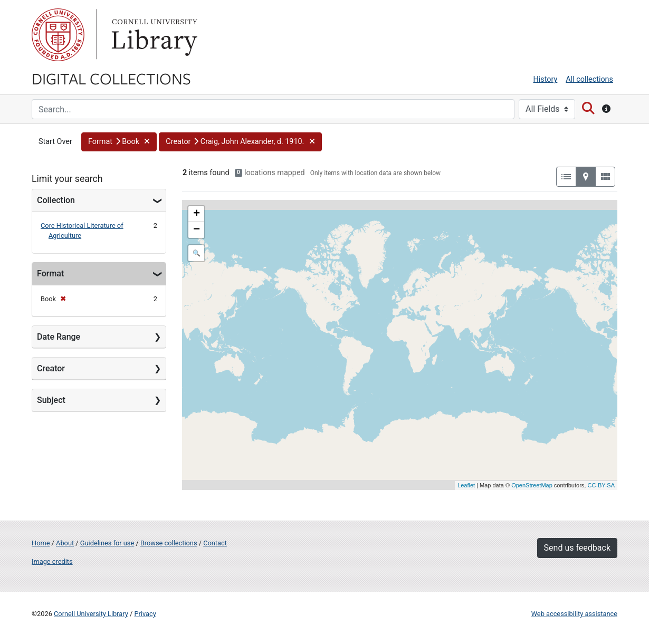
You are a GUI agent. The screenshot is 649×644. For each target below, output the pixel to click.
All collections (589, 79)
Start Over (55, 142)
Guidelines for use (107, 543)
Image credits (52, 561)
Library (153, 35)
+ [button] (197, 214)
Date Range (59, 337)
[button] (119, 142)
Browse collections (169, 543)
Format (50, 273)
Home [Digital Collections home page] (41, 543)
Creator (51, 368)
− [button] (197, 230)
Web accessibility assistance (574, 614)
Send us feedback (577, 548)
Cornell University (58, 35)
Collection (56, 200)
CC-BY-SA (601, 485)
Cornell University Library (91, 614)
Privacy (145, 614)
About (65, 543)
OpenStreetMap (532, 485)
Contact (215, 543)
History (546, 79)
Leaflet (466, 485)
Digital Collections (111, 78)
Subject (51, 400)
